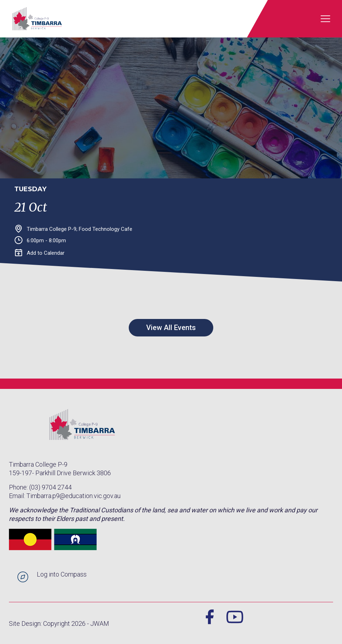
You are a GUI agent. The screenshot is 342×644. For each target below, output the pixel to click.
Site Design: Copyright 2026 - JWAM (59, 623)
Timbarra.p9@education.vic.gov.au (73, 496)
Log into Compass (62, 574)
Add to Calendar (40, 253)
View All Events (171, 328)
